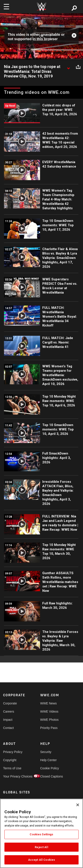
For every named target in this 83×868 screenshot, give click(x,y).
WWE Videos (49, 711)
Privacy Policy (12, 752)
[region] (41, 833)
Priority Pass (49, 728)
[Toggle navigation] (6, 7)
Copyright (10, 760)
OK (41, 36)
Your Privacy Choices (12, 776)
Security (46, 752)
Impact (8, 720)
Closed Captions (50, 776)
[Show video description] (68, 67)
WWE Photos (49, 720)
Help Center (49, 760)
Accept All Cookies (41, 860)
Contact (8, 728)
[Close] (78, 805)
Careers (9, 711)
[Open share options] (78, 67)
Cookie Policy (50, 768)
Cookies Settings (41, 834)
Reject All (41, 847)
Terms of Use (12, 768)
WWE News (49, 703)
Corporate (10, 703)
